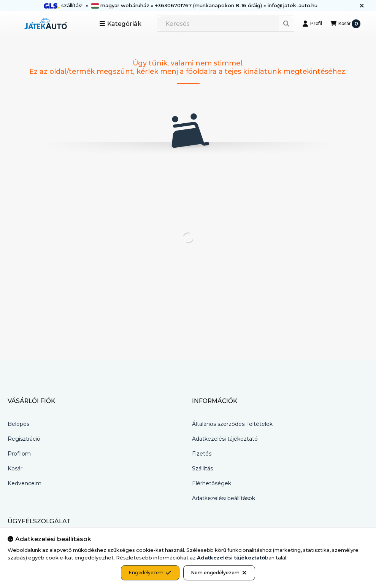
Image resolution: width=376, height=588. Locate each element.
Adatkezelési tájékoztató (225, 439)
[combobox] (226, 24)
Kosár (15, 468)
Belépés (18, 424)
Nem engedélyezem (219, 573)
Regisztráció (24, 439)
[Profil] (312, 24)
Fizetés (202, 454)
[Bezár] (362, 6)
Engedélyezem (150, 573)
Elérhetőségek (212, 483)
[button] (120, 24)
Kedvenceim (25, 483)
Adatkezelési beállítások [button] (224, 498)
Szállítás (202, 468)
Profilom (19, 454)
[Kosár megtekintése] (345, 24)
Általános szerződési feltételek (232, 424)
